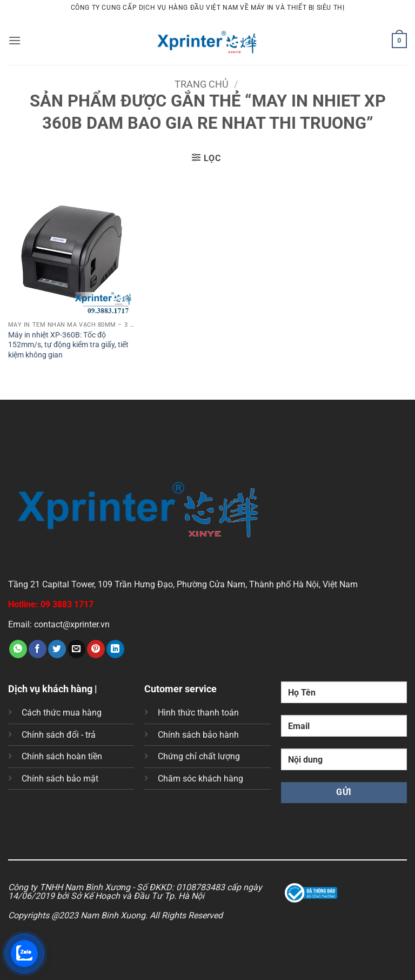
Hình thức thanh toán (198, 713)
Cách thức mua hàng (62, 713)
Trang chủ (202, 84)
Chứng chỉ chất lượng (199, 756)
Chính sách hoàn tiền (62, 756)
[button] (15, 40)
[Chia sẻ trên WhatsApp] (18, 649)
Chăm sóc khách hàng (200, 779)
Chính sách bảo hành (198, 735)
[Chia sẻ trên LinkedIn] (115, 649)
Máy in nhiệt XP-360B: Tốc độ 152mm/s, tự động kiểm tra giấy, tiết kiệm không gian (68, 345)
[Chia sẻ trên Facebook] (38, 649)
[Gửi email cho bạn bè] (76, 649)
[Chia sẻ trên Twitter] (57, 649)
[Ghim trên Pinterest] (96, 649)
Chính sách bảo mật (60, 779)
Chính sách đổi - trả (59, 735)
